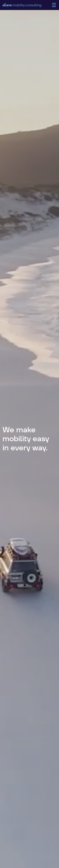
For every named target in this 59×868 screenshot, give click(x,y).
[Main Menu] (54, 5)
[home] (27, 5)
